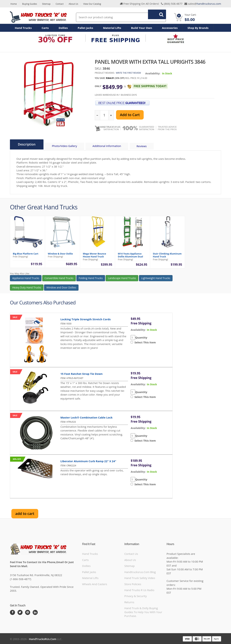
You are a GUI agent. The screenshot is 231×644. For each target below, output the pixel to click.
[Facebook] (12, 612)
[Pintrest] (28, 612)
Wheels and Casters (95, 583)
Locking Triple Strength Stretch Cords (86, 318)
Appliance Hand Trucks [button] (26, 281)
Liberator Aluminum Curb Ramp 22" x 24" (88, 460)
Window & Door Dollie (60, 256)
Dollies (63, 28)
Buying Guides (31, 4)
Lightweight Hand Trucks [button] (156, 281)
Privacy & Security (136, 595)
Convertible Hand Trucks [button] (59, 281)
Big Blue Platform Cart (26, 256)
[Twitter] (20, 612)
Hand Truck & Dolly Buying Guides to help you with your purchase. (143, 611)
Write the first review (128, 73)
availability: (138, 329)
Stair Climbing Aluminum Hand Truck (167, 258)
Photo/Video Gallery (66, 147)
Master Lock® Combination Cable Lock (87, 417)
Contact (63, 4)
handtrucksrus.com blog (140, 571)
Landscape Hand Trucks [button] (122, 281)
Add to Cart (130, 115)
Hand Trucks (23, 28)
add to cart (25, 513)
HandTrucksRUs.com (43, 638)
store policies (133, 583)
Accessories (170, 28)
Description (27, 145)
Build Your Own (141, 28)
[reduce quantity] (98, 115)
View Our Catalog (97, 4)
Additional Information (109, 147)
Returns (129, 601)
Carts (45, 28)
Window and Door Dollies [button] (61, 290)
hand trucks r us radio (139, 589)
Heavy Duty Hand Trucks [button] (27, 290)
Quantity (141, 337)
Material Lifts (112, 28)
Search (155, 17)
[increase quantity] (111, 115)
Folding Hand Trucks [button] (91, 281)
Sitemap (48, 4)
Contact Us (131, 553)
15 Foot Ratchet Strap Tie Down (82, 373)
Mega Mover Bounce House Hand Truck (94, 258)
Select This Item (144, 342)
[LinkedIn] (35, 612)
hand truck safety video (140, 577)
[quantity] (104, 115)
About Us (77, 4)
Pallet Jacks (85, 28)
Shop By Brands (198, 28)
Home (13, 4)
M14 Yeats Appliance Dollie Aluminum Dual (130, 258)
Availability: (153, 73)
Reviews (144, 147)
